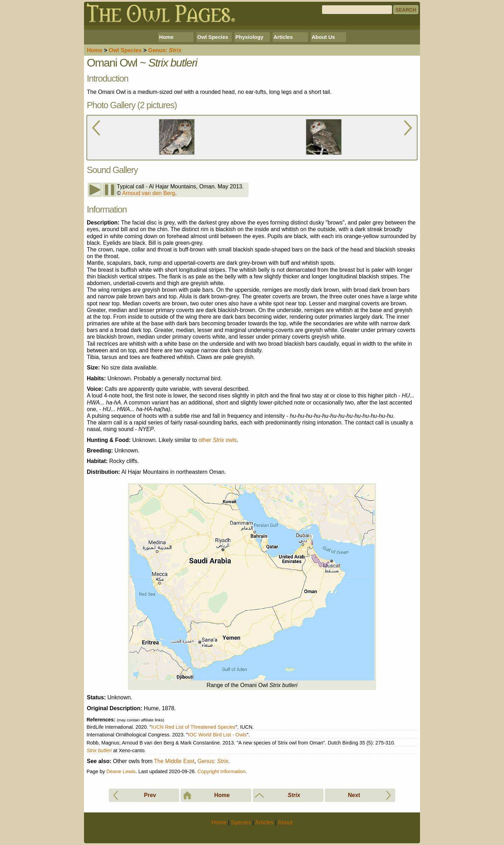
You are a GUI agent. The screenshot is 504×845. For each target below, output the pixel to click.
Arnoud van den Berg (149, 193)
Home (167, 37)
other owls (218, 440)
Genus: (213, 761)
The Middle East (174, 761)
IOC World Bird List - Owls (217, 735)
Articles (283, 37)
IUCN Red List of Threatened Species (193, 727)
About (285, 822)
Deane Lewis (121, 771)
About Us (324, 37)
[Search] (357, 10)
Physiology (250, 37)
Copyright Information (222, 771)
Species (125, 50)
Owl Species (213, 37)
